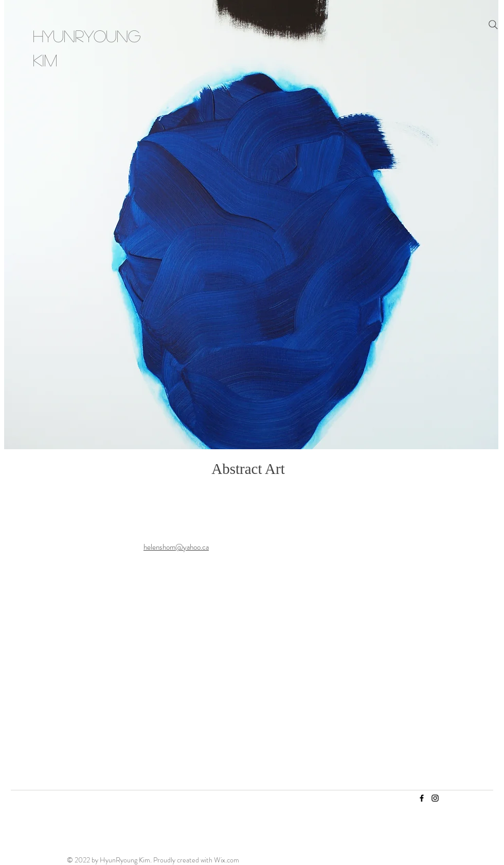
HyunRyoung (87, 36)
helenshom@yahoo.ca (176, 547)
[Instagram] (435, 798)
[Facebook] (422, 798)
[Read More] (245, 639)
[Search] (493, 25)
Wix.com (227, 860)
